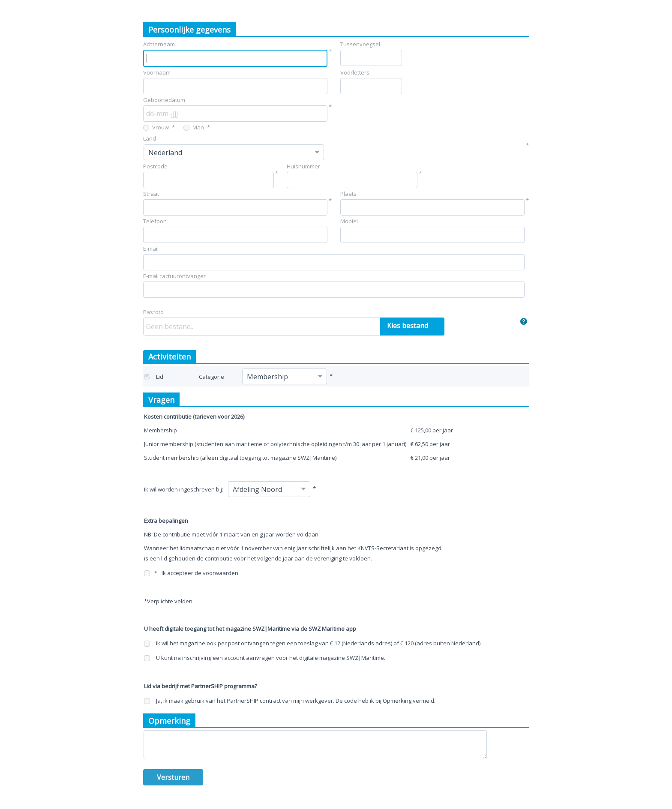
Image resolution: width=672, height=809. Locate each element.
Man (194, 127)
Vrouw (156, 127)
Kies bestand (408, 326)
